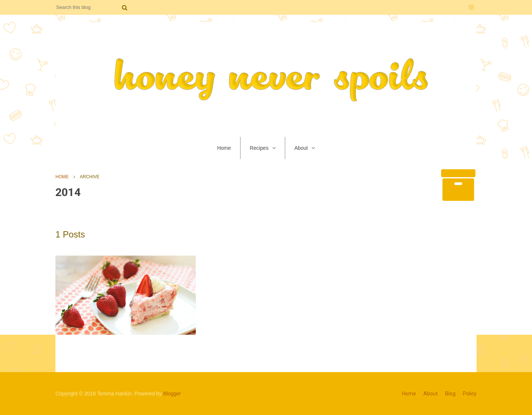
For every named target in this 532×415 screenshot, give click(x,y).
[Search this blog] (89, 7)
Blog (450, 394)
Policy (470, 394)
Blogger (172, 394)
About (301, 148)
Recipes (259, 148)
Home (224, 148)
